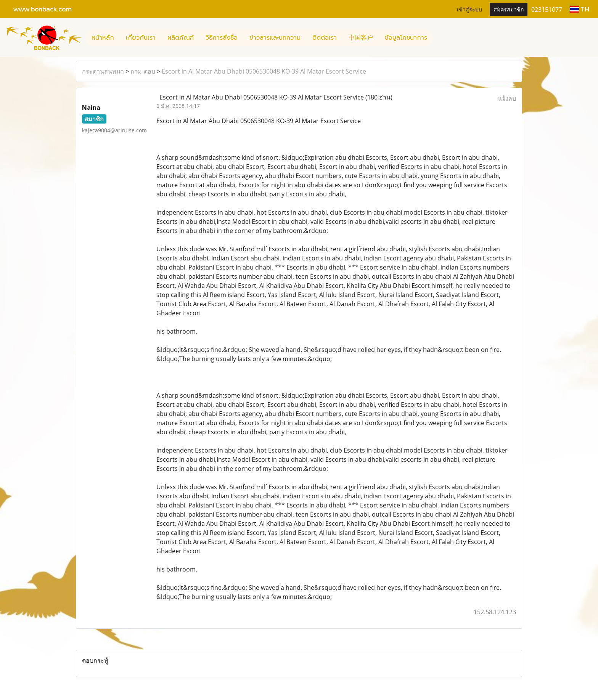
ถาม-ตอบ (143, 71)
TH (580, 9)
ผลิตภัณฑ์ (181, 38)
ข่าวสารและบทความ (275, 38)
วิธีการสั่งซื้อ (222, 38)
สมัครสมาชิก (509, 9)
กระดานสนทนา (103, 71)
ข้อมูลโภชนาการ (406, 38)
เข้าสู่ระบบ (469, 9)
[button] (440, 38)
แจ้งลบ (507, 98)
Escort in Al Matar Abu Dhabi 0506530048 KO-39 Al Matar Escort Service (264, 71)
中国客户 (361, 38)
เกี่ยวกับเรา (141, 38)
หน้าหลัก (103, 38)
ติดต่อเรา (325, 38)
